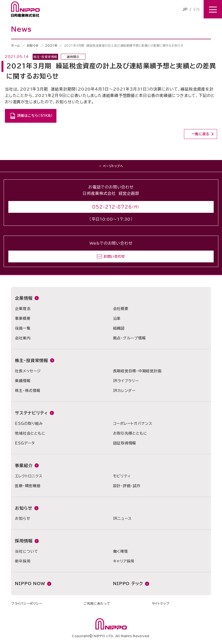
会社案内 (23, 338)
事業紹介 (24, 465)
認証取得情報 (125, 443)
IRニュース (123, 518)
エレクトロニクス (29, 476)
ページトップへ (113, 166)
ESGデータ (25, 443)
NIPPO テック (128, 584)
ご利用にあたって (97, 604)
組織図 (119, 328)
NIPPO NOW (30, 584)
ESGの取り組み (29, 423)
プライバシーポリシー (27, 604)
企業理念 (23, 309)
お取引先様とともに (130, 433)
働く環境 (121, 551)
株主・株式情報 (28, 391)
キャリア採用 (124, 561)
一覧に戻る (201, 134)
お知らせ (33, 45)
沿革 (117, 318)
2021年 (51, 45)
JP (185, 9)
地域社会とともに (30, 433)
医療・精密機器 (28, 486)
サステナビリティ (31, 413)
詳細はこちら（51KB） (35, 116)
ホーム (16, 45)
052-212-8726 (112, 207)
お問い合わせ (114, 256)
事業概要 (23, 318)
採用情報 (24, 541)
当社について (27, 551)
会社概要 (121, 309)
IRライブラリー (126, 381)
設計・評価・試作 (127, 486)
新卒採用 (23, 561)
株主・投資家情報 (32, 360)
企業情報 (24, 298)
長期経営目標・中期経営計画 (137, 371)
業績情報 (23, 381)
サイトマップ (161, 604)
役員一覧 (23, 328)
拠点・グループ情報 (130, 338)
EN (196, 9)
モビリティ (122, 476)
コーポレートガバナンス (133, 423)
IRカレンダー (124, 391)
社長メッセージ (28, 371)
